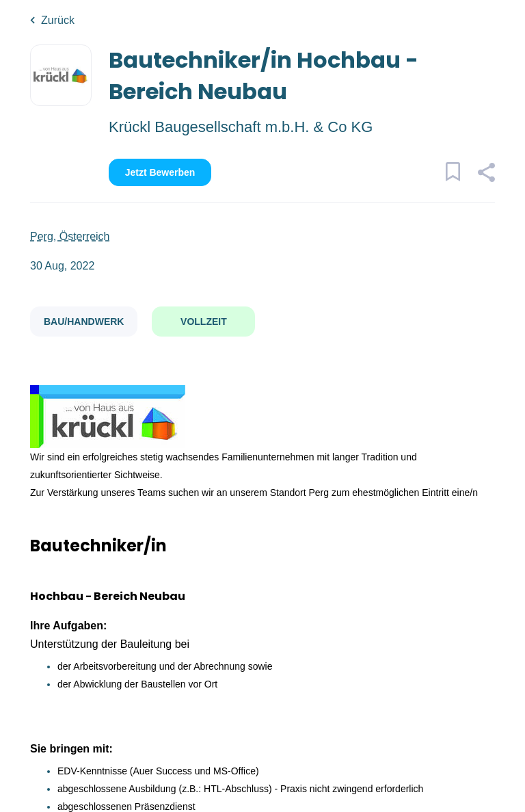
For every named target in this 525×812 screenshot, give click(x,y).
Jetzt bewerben (160, 172)
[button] (486, 174)
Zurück (58, 20)
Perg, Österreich (70, 236)
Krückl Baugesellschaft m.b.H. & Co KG (241, 127)
